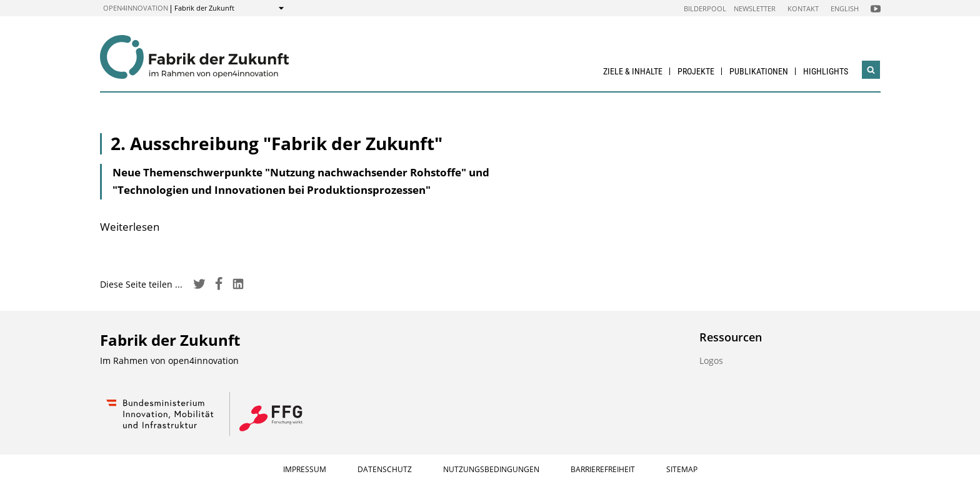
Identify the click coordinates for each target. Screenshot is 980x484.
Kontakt (803, 8)
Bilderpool (705, 8)
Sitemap (682, 469)
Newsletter (755, 8)
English (845, 8)
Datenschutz (385, 469)
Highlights (826, 71)
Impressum (305, 469)
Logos (711, 360)
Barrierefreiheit (603, 469)
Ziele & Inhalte (633, 71)
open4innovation (136, 8)
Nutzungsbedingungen (491, 469)
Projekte (696, 71)
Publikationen (759, 71)
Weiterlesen (130, 227)
